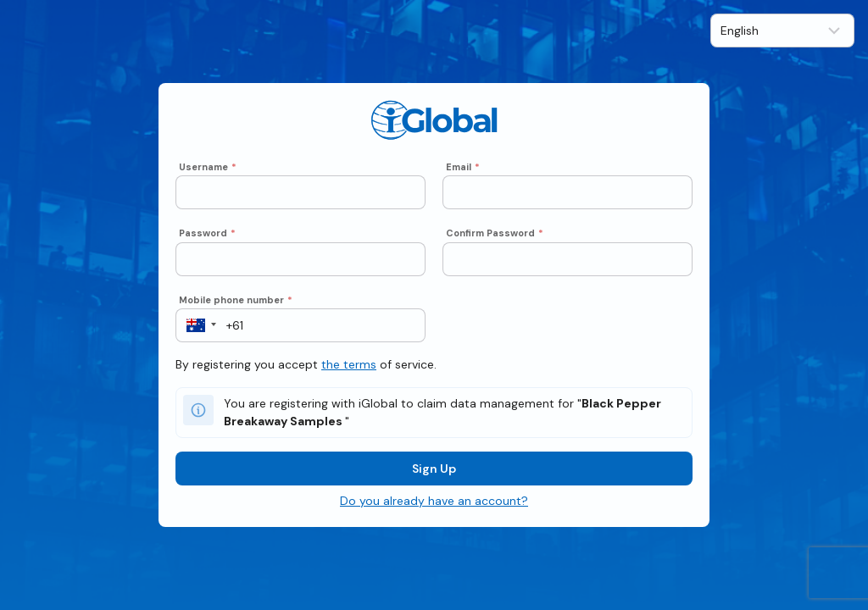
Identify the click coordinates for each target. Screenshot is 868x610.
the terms (349, 364)
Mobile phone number (236, 300)
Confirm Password (495, 233)
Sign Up (434, 469)
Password (207, 233)
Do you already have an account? (434, 501)
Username (208, 167)
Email (463, 167)
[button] (196, 325)
